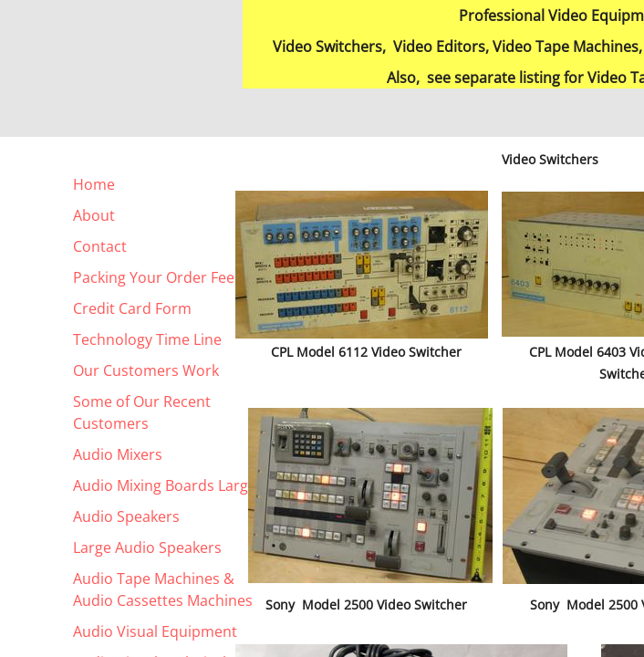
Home (94, 184)
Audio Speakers (126, 516)
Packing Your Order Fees (157, 277)
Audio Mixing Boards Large (165, 485)
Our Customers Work (146, 370)
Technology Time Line (147, 339)
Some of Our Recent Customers (142, 412)
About (94, 215)
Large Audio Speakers (147, 547)
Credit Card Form (132, 308)
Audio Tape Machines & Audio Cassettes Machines (163, 589)
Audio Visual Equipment (155, 631)
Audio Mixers (118, 454)
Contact (100, 246)
